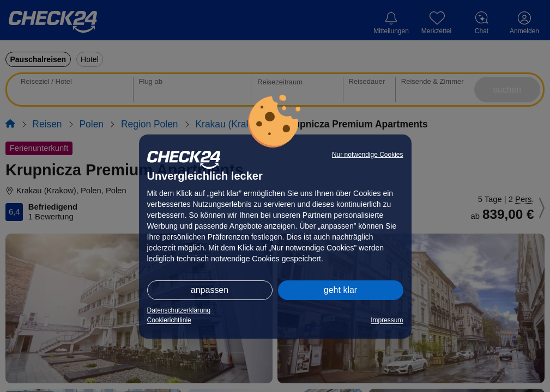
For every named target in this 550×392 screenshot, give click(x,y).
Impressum (387, 320)
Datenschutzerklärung (179, 310)
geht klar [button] (340, 290)
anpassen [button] (210, 290)
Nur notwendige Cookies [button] (368, 155)
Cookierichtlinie (169, 320)
